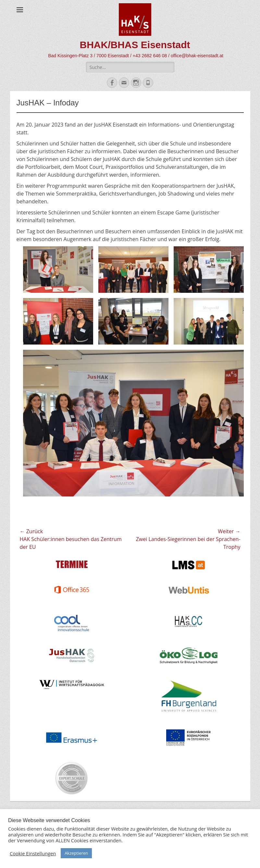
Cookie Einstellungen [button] (33, 853)
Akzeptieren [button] (76, 853)
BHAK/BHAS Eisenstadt (135, 45)
